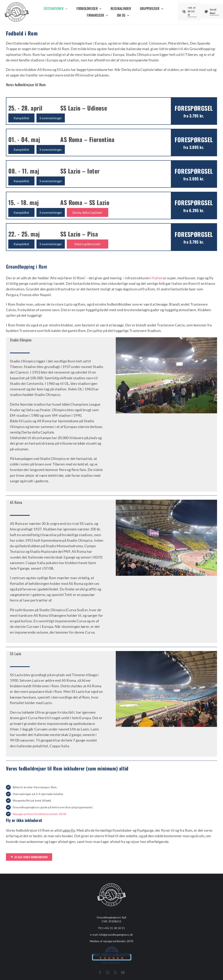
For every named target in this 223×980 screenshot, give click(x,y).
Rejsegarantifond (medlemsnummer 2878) (40, 814)
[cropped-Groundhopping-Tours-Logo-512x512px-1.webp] (17, 4)
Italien (157, 278)
